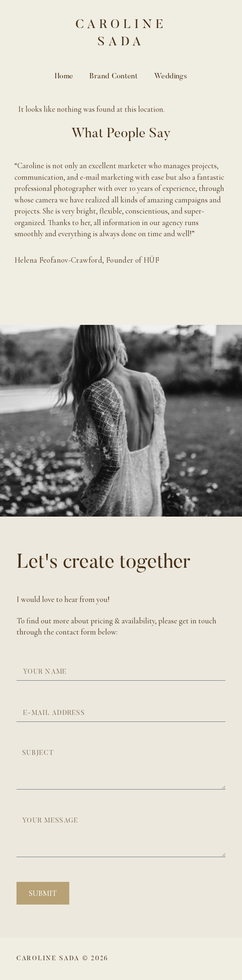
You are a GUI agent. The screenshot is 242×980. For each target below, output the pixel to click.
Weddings (171, 77)
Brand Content (114, 77)
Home (64, 77)
